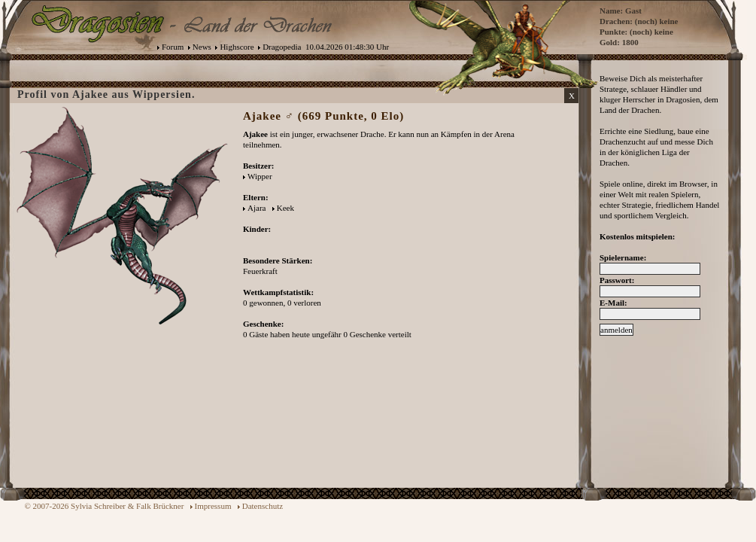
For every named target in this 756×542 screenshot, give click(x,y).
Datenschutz (263, 506)
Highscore (237, 47)
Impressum (213, 506)
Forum (173, 47)
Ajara (257, 208)
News (202, 47)
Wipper (260, 176)
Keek (285, 208)
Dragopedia (282, 47)
